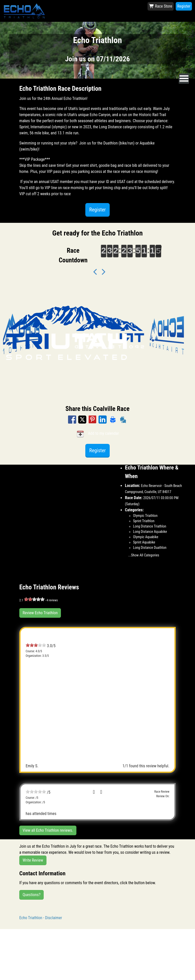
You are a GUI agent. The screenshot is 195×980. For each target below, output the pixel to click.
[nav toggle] (184, 79)
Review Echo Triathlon (40, 613)
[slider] (34, 599)
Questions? (31, 895)
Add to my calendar (98, 434)
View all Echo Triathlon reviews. (48, 830)
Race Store (161, 6)
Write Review (33, 860)
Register (184, 6)
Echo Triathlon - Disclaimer (41, 918)
